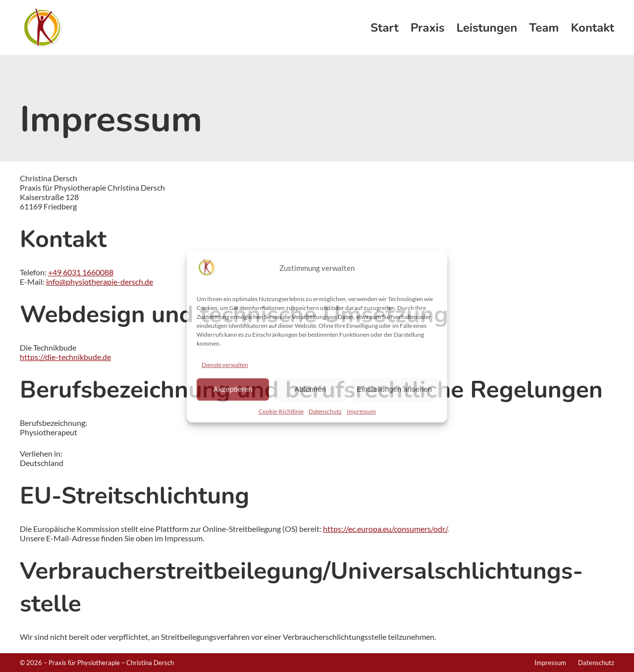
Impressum (361, 411)
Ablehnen (310, 389)
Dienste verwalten (225, 365)
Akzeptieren (233, 389)
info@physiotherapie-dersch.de (100, 282)
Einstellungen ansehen (394, 389)
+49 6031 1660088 (81, 272)
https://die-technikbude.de (65, 357)
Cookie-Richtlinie (281, 411)
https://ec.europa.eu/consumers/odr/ (385, 529)
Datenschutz (325, 411)
